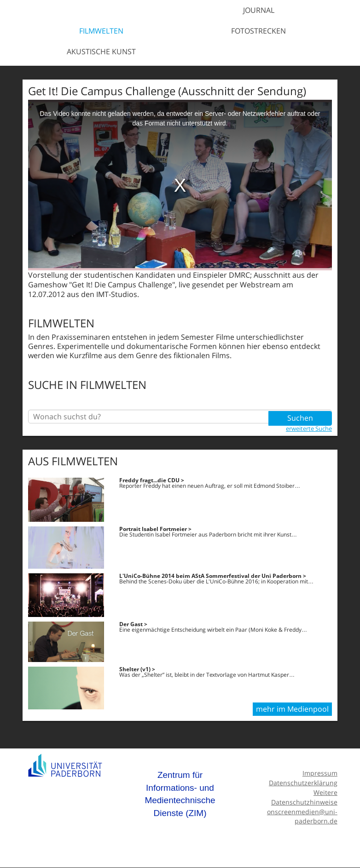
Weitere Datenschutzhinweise (304, 797)
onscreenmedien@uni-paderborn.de (302, 817)
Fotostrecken (258, 31)
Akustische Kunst (101, 51)
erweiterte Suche (309, 428)
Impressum (320, 774)
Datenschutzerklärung (303, 783)
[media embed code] (180, 185)
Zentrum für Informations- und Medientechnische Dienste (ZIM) (180, 794)
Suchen (300, 417)
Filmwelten (101, 31)
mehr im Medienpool (292, 709)
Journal (259, 10)
